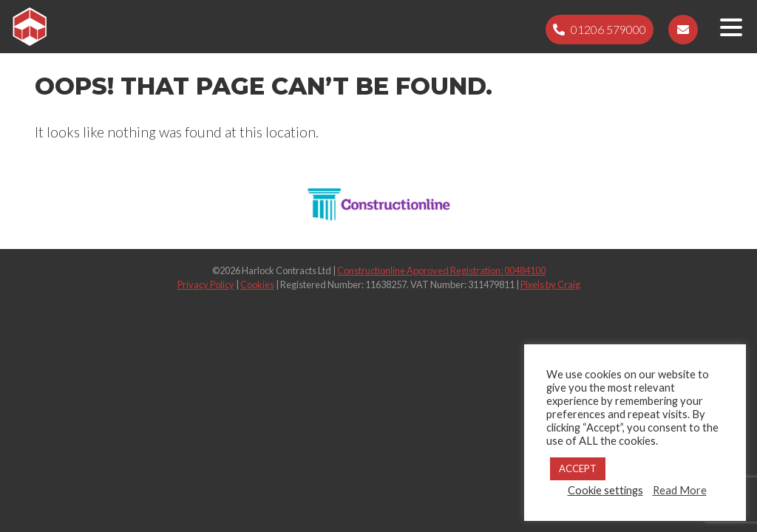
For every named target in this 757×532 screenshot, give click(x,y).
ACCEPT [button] (578, 468)
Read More (680, 490)
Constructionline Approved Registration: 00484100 (441, 270)
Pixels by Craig (550, 284)
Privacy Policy (206, 284)
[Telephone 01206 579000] (600, 30)
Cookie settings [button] (605, 490)
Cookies (257, 284)
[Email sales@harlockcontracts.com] (683, 30)
